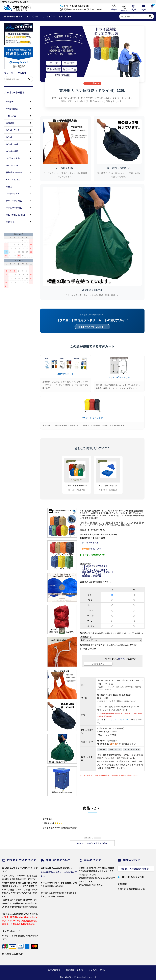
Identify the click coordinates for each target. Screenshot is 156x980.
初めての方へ (65, 16)
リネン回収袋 (12, 109)
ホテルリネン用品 (14, 208)
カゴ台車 (10, 123)
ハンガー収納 (12, 151)
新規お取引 (114, 8)
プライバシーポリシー (98, 970)
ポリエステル (102, 566)
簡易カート (101, 574)
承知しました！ (90, 649)
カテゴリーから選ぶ (11, 16)
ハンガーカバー (13, 144)
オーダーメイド (13, 194)
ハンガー (10, 137)
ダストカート (106, 570)
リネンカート (12, 102)
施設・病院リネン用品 (16, 215)
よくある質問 (49, 16)
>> (99, 838)
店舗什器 (10, 222)
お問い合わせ (33, 16)
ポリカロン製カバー (120, 719)
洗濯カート (109, 572)
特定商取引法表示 (74, 970)
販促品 (9, 186)
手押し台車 (11, 116)
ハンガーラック (13, 130)
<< (86, 838)
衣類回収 (97, 576)
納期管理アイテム (14, 172)
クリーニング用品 (14, 201)
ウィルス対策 (12, 165)
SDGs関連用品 (13, 179)
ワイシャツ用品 (13, 158)
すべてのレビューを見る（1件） (92, 843)
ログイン (124, 8)
